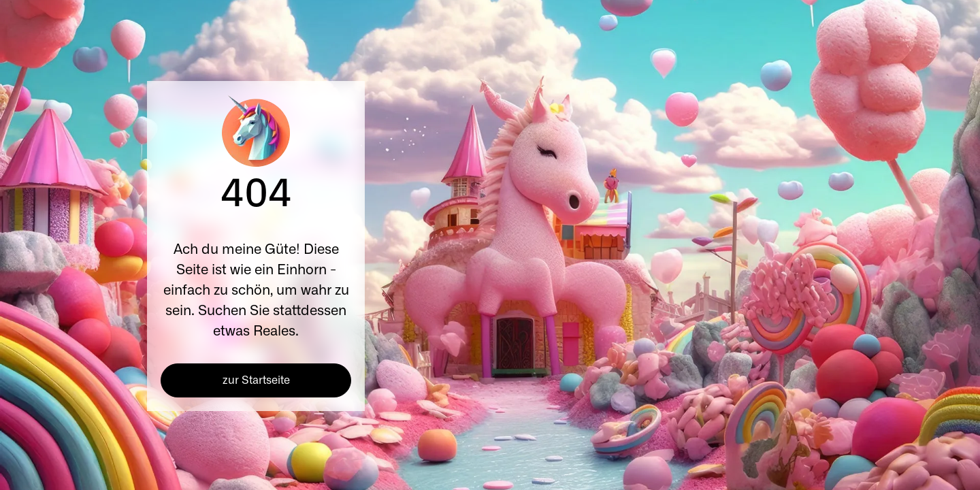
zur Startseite (256, 380)
